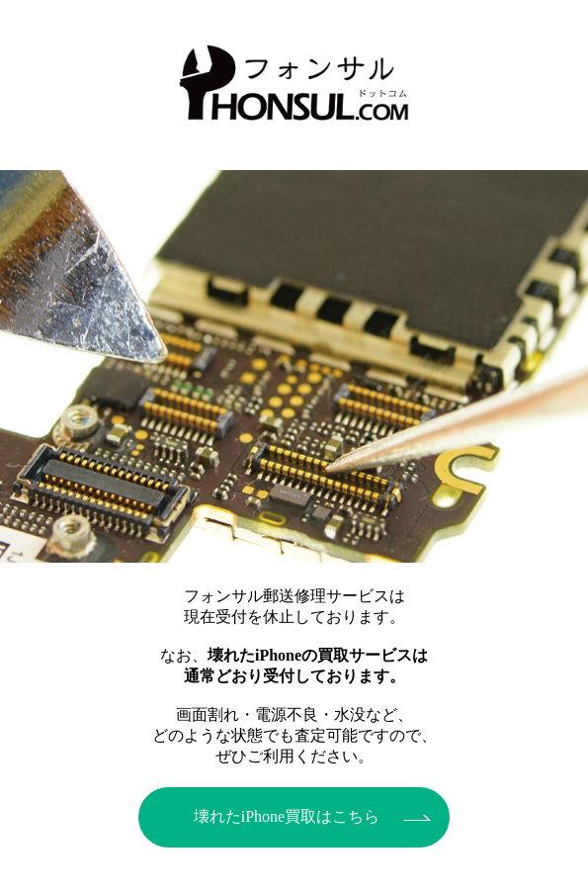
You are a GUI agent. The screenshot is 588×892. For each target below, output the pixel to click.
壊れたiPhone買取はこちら (287, 816)
